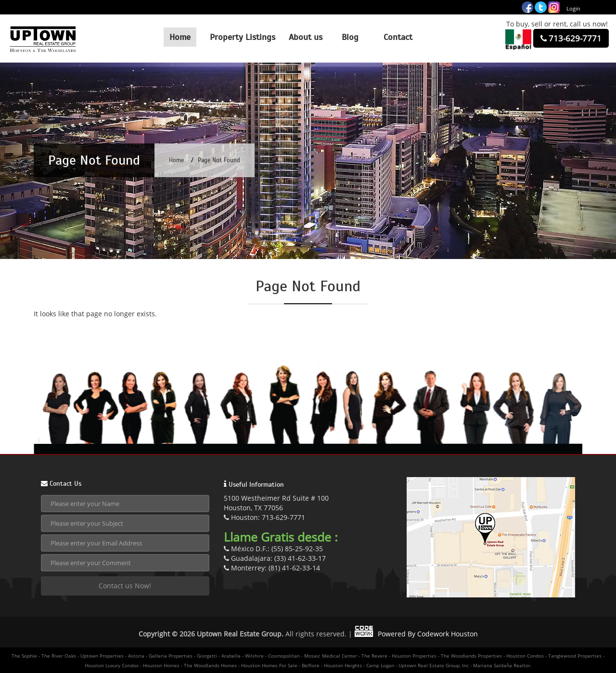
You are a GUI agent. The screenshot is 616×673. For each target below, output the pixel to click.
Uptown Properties (102, 656)
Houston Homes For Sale (269, 665)
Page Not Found (219, 160)
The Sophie (24, 656)
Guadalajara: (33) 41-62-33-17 (275, 558)
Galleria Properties (171, 656)
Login (573, 8)
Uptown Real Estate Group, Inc (434, 665)
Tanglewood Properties (575, 656)
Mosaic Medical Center (331, 656)
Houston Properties (414, 656)
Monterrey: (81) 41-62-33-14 (272, 568)
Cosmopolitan (284, 656)
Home (176, 160)
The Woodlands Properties (471, 656)
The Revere (374, 656)
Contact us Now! (125, 586)
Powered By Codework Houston (416, 634)
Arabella (231, 656)
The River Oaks (59, 656)
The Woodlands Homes (210, 665)
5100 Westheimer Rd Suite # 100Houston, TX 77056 (276, 503)
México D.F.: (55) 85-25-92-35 (273, 549)
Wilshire (254, 656)
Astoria (136, 656)
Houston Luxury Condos (112, 665)
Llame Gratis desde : (281, 537)
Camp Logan (380, 665)
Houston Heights (343, 665)
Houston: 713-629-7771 (264, 517)
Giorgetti (207, 656)
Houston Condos (525, 656)
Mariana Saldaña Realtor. (502, 665)
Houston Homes (161, 665)
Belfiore (311, 665)
